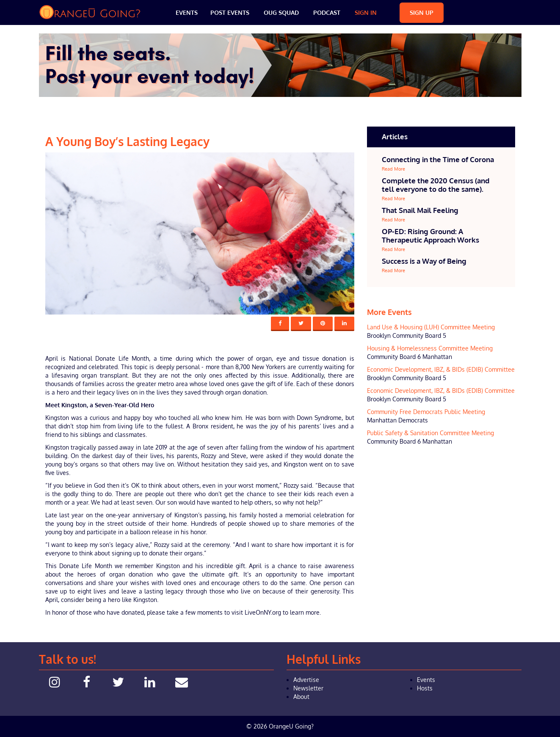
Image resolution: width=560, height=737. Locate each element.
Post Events (230, 12)
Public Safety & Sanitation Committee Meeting (430, 433)
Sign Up (422, 12)
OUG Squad (281, 12)
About (301, 697)
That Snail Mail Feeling (420, 210)
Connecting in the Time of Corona (438, 159)
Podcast (327, 12)
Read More (393, 169)
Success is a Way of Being (424, 261)
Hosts (425, 688)
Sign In (366, 12)
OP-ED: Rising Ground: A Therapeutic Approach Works (430, 236)
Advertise (306, 680)
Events (187, 12)
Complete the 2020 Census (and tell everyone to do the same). (436, 185)
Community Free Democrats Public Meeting (426, 412)
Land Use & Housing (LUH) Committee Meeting (431, 327)
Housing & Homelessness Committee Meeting (430, 348)
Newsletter (308, 688)
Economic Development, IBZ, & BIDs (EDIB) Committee (441, 369)
